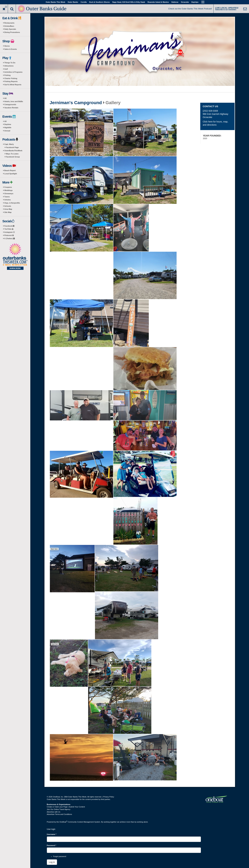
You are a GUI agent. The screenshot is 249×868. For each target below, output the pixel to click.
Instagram (9, 232)
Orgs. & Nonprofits (12, 203)
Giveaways (9, 194)
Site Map (8, 212)
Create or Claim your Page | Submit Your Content (66, 807)
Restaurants (9, 23)
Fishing (7, 75)
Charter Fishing (11, 78)
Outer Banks (73, 2)
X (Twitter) (10, 239)
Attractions (9, 66)
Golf (6, 69)
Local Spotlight (11, 174)
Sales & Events (11, 49)
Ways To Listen (12, 154)
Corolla (84, 2)
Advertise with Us (54, 812)
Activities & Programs (13, 72)
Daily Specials (10, 29)
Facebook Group (13, 157)
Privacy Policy (109, 797)
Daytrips (195, 2)
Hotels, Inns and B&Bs (14, 101)
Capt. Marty (9, 144)
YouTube (9, 229)
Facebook (9, 226)
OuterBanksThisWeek (13, 151)
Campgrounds (10, 104)
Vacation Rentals (11, 108)
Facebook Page (12, 147)
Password (52, 845)
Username (52, 834)
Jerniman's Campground (76, 103)
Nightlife (8, 128)
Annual (7, 131)
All (5, 98)
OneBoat (63, 822)
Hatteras (175, 2)
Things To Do (10, 63)
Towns (7, 197)
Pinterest (9, 235)
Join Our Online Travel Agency (59, 809)
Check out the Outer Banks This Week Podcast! (190, 9)
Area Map (8, 209)
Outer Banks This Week (56, 2)
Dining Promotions (12, 32)
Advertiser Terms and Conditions (59, 814)
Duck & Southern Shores (100, 2)
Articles (7, 200)
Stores (7, 46)
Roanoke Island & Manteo (158, 2)
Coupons (8, 187)
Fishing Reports (11, 81)
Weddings (8, 190)
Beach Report (10, 170)
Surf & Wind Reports (13, 85)
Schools (8, 206)
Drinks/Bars (9, 26)
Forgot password (60, 856)
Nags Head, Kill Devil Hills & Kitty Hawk (129, 2)
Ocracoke (185, 2)
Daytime (8, 124)
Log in (52, 862)
